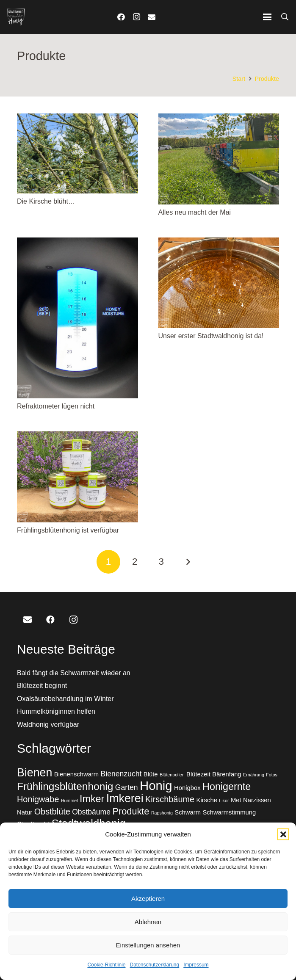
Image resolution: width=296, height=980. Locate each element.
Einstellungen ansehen (148, 945)
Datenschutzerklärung (154, 965)
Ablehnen (148, 922)
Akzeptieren (148, 899)
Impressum (196, 965)
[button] (283, 834)
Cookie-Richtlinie (106, 965)
